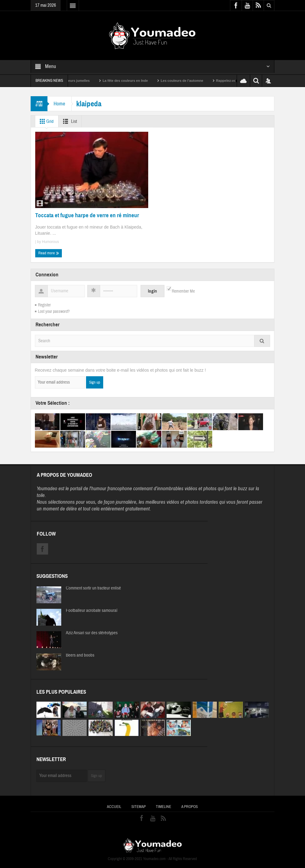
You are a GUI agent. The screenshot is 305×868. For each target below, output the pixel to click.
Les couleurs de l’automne (190, 81)
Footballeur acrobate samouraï (92, 611)
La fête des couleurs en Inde (134, 81)
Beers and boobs (80, 655)
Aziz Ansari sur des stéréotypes (92, 633)
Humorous (50, 242)
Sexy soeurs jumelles (81, 81)
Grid (45, 121)
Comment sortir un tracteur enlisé (93, 588)
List (69, 121)
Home (59, 104)
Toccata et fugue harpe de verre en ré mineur (87, 215)
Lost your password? (54, 312)
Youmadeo (47, 489)
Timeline (164, 807)
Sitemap (139, 807)
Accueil (114, 807)
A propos (190, 807)
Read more (49, 253)
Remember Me (183, 291)
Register (44, 305)
